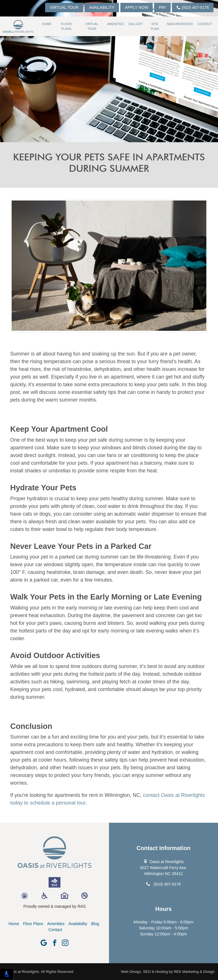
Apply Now (137, 7)
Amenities (115, 24)
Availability (102, 7)
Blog (95, 924)
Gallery (136, 24)
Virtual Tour (64, 7)
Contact (205, 24)
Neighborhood (180, 24)
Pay (162, 7)
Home (47, 24)
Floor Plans (66, 26)
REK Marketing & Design (194, 972)
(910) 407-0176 (193, 7)
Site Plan (155, 26)
